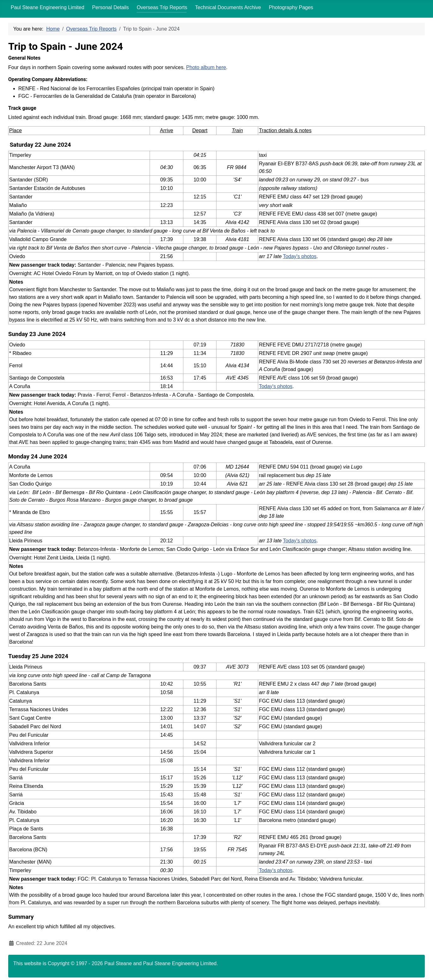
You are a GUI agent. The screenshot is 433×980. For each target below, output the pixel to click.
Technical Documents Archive (228, 7)
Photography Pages (291, 7)
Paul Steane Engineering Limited (47, 7)
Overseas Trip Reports (162, 7)
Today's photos (300, 256)
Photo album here (206, 67)
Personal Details (111, 7)
